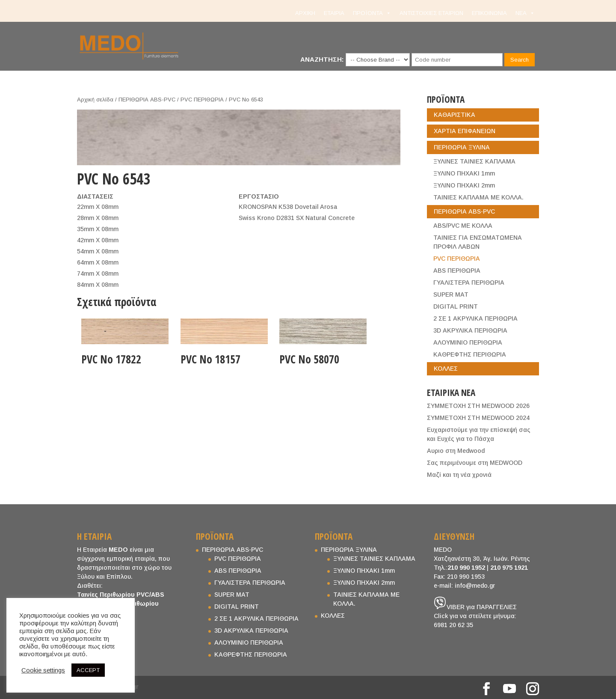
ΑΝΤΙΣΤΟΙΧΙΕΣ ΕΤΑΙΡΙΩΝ (431, 13)
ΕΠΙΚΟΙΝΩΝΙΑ (489, 13)
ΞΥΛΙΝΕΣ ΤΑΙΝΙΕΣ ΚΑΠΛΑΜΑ (474, 161)
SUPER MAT (451, 294)
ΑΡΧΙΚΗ (305, 13)
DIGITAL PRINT (456, 306)
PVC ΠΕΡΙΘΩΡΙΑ (202, 100)
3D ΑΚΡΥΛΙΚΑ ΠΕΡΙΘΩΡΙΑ (470, 330)
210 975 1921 (509, 568)
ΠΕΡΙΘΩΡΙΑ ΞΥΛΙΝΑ (462, 147)
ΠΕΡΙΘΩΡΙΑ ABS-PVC (147, 100)
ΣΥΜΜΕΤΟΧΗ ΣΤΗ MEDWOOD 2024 (478, 418)
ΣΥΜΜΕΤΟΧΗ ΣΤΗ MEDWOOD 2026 (478, 406)
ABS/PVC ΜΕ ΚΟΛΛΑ (463, 226)
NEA (525, 13)
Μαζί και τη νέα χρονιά (459, 475)
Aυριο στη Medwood (456, 451)
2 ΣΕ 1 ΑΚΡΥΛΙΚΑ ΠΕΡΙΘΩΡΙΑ (475, 318)
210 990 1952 (466, 568)
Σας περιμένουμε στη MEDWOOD (475, 463)
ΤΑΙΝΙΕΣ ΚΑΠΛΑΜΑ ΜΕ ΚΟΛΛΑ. (478, 197)
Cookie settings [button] (43, 670)
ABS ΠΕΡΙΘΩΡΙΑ (457, 271)
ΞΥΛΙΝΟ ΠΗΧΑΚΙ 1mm (464, 173)
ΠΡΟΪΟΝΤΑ (372, 13)
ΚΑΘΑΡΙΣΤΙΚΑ (455, 115)
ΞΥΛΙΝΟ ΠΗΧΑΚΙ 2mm (464, 185)
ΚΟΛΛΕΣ (446, 369)
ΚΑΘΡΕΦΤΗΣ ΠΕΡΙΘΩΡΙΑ (470, 354)
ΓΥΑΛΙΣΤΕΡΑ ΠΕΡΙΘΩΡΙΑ (469, 283)
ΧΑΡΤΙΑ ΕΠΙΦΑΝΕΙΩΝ (465, 131)
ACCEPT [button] (88, 670)
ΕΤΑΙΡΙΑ (334, 13)
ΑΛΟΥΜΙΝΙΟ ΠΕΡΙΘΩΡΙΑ (468, 342)
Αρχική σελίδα (95, 100)
